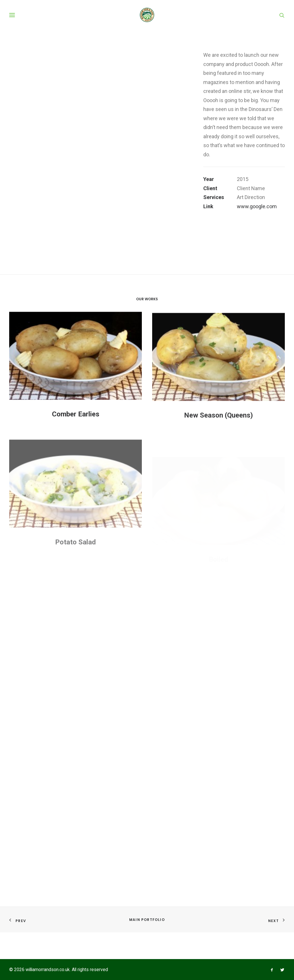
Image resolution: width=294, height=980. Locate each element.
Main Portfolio (147, 920)
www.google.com (257, 249)
